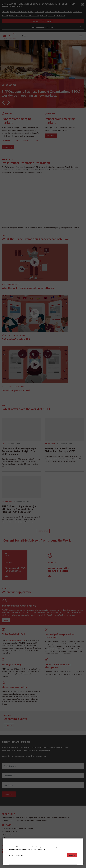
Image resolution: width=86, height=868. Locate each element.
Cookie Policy (41, 849)
